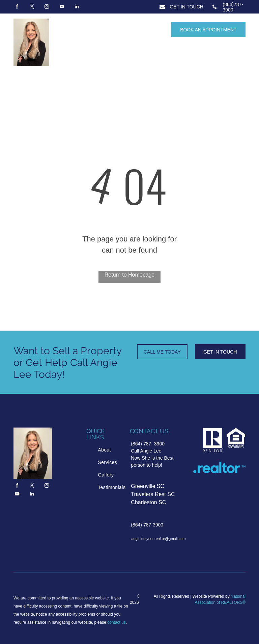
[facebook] (17, 8)
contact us (117, 622)
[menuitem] (123, 450)
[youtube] (62, 8)
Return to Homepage (130, 275)
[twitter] (32, 8)
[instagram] (47, 8)
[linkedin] (77, 8)
